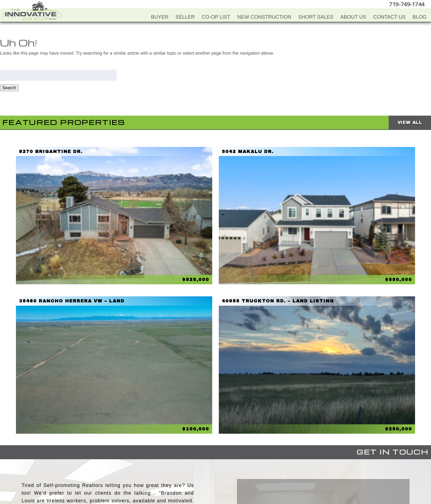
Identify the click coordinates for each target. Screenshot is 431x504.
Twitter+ (215, 474)
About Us (353, 17)
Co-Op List (216, 17)
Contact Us (389, 17)
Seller (185, 17)
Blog (420, 17)
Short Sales (316, 17)
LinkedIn (226, 474)
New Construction (264, 17)
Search (9, 88)
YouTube (204, 474)
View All (410, 122)
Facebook (193, 474)
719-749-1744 (407, 4)
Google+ (237, 474)
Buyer (160, 17)
